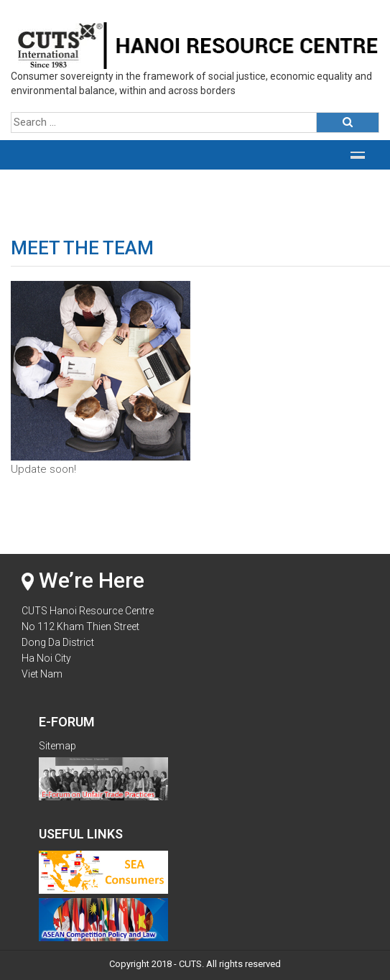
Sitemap (57, 746)
